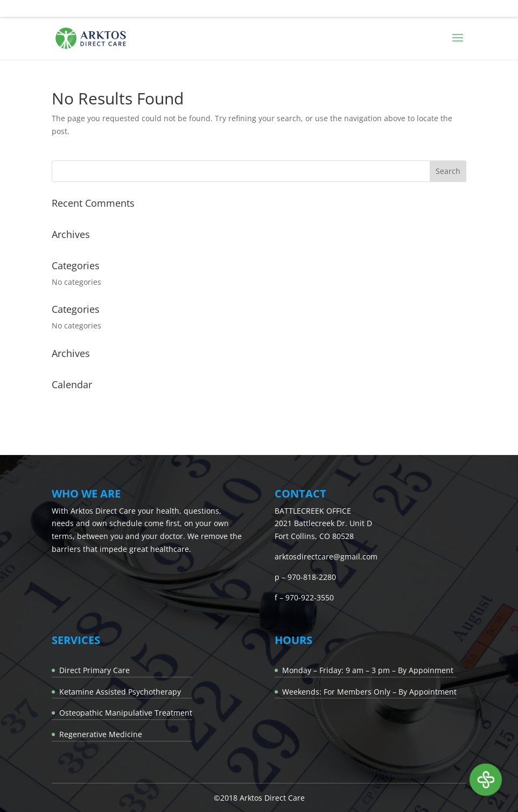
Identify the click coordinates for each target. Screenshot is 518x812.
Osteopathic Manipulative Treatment (126, 713)
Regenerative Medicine (101, 734)
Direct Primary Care (94, 670)
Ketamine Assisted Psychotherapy (120, 692)
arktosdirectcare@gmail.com (326, 556)
